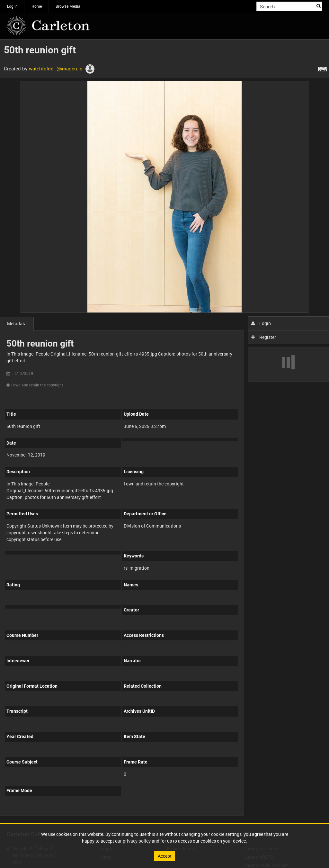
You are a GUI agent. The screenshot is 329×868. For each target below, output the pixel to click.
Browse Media (68, 6)
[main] (164, 431)
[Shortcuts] (323, 68)
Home (37, 6)
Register (264, 337)
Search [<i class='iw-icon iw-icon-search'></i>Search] (319, 6)
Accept (165, 856)
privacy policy (137, 841)
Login (261, 323)
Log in (12, 6)
